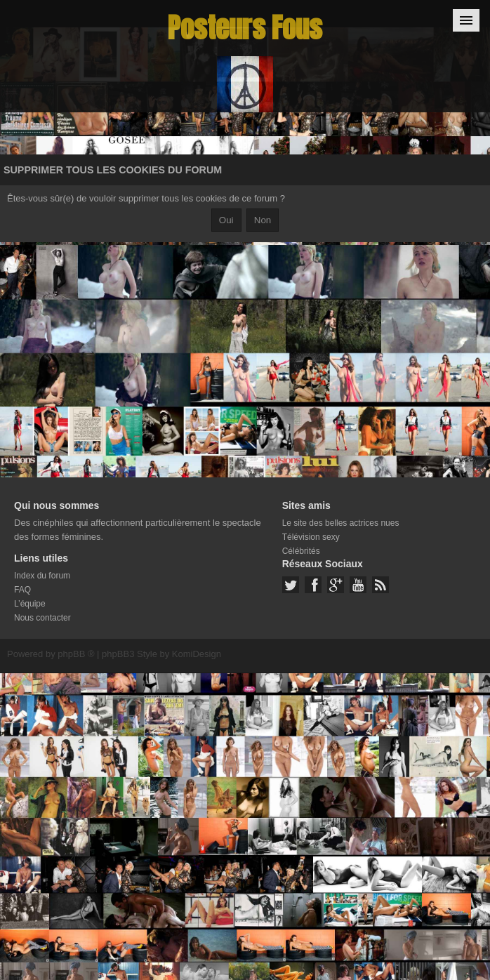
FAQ (22, 590)
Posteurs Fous (245, 28)
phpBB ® (76, 654)
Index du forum (42, 576)
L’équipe (30, 604)
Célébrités (301, 551)
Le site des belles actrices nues (341, 523)
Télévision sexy (311, 537)
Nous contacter (42, 618)
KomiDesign (197, 654)
